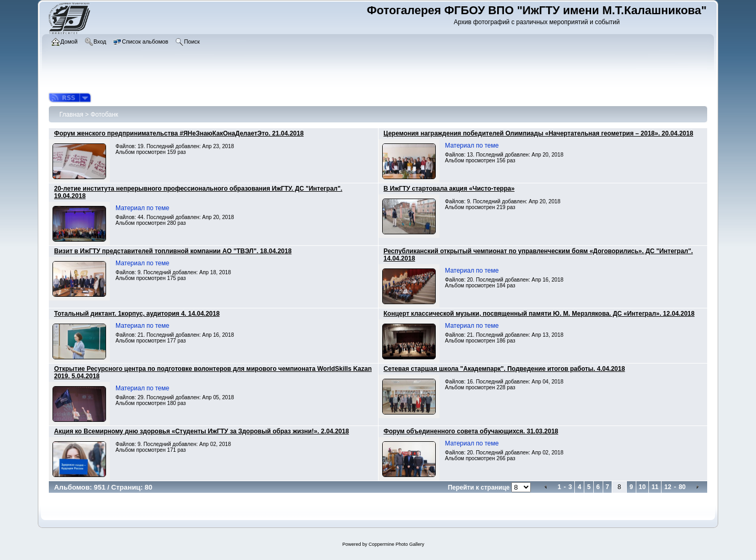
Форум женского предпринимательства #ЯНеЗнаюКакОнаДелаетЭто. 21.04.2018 (179, 133)
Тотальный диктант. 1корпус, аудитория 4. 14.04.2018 (137, 314)
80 (682, 487)
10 (642, 487)
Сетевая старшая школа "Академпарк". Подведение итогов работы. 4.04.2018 (505, 369)
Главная (71, 115)
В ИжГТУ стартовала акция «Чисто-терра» (449, 189)
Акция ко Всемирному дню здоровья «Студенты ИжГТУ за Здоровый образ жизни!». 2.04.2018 (202, 431)
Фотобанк (104, 115)
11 (655, 487)
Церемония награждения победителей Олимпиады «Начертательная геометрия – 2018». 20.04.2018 (539, 133)
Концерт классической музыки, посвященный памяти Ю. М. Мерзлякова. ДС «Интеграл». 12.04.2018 (539, 314)
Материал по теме (472, 146)
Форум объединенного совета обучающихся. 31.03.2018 (471, 431)
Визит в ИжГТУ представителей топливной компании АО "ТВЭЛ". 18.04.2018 (173, 251)
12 (668, 487)
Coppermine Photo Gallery (396, 544)
